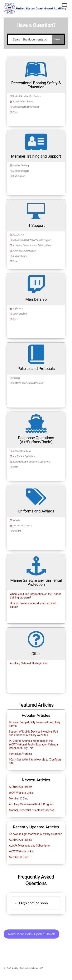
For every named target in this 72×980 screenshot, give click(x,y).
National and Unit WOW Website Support (32, 240)
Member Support (21, 171)
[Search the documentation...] (30, 39)
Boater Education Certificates (26, 96)
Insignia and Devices (22, 526)
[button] (36, 903)
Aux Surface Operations (24, 456)
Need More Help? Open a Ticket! (31, 934)
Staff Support (19, 176)
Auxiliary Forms (20, 256)
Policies (16, 378)
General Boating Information (26, 107)
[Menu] (65, 5)
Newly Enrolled (20, 314)
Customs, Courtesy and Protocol (28, 383)
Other (15, 112)
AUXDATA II (18, 235)
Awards (16, 520)
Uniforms (17, 531)
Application (18, 309)
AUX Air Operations (22, 451)
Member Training (21, 165)
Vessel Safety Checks (23, 102)
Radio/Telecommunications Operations (31, 462)
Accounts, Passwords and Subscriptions (32, 245)
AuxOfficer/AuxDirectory (24, 251)
